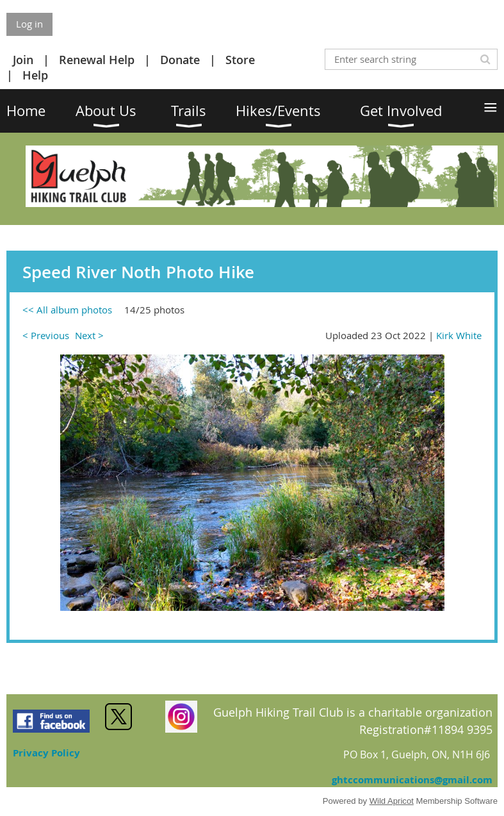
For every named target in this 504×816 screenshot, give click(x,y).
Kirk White (459, 335)
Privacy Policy (46, 753)
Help (35, 75)
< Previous (46, 335)
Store (240, 60)
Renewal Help (97, 60)
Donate (180, 60)
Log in (29, 24)
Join (23, 60)
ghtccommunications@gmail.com (412, 780)
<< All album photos (67, 310)
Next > (89, 335)
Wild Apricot (392, 801)
